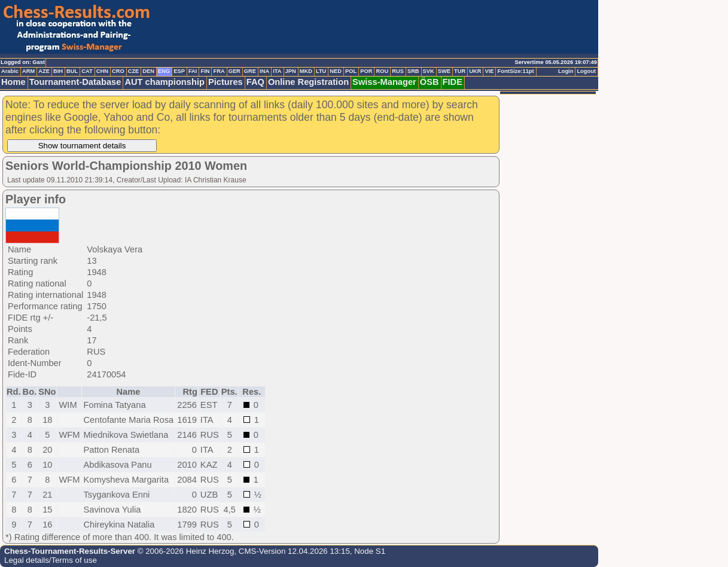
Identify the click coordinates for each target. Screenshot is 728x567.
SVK (429, 71)
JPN (291, 71)
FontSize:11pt (515, 71)
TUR (460, 71)
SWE (444, 71)
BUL (72, 71)
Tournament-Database (75, 82)
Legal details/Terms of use (51, 560)
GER (234, 71)
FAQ (255, 82)
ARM (28, 71)
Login (566, 71)
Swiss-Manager (384, 82)
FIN (205, 71)
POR (366, 71)
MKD (306, 71)
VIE (489, 71)
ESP (179, 71)
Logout (586, 71)
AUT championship (165, 82)
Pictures (226, 82)
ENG (164, 71)
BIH (58, 71)
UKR (475, 71)
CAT (87, 71)
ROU (382, 71)
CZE (134, 71)
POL (351, 71)
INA (264, 71)
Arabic (10, 71)
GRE (250, 71)
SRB (413, 71)
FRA (219, 71)
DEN (148, 71)
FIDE (453, 82)
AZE (44, 71)
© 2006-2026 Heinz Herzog (185, 551)
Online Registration (308, 82)
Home (13, 82)
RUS (398, 71)
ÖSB (430, 82)
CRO (118, 71)
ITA (277, 71)
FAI (193, 71)
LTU (321, 71)
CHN (102, 71)
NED (336, 71)
